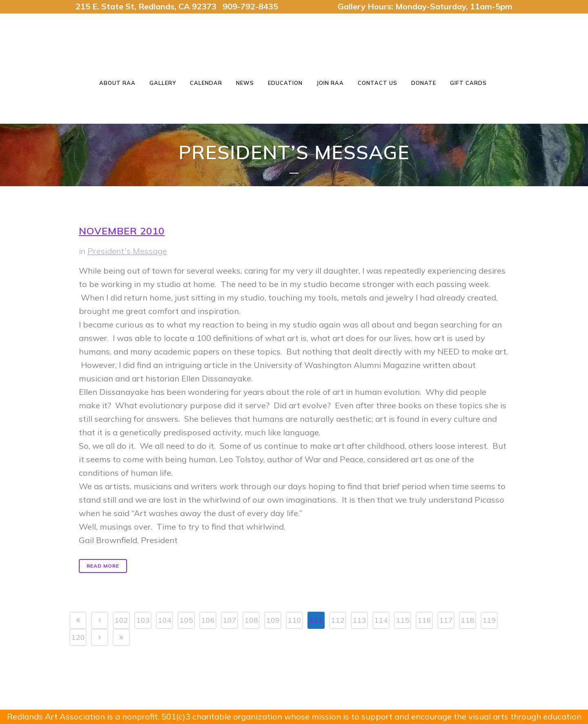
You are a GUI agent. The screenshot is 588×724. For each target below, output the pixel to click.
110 (295, 620)
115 (403, 620)
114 (381, 620)
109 (273, 620)
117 (446, 620)
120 (78, 637)
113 (360, 620)
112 (338, 620)
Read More (103, 566)
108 (251, 620)
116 (424, 620)
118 (468, 620)
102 (121, 620)
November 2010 (122, 231)
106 (208, 620)
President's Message (127, 251)
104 (165, 620)
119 (489, 620)
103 (143, 620)
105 (186, 620)
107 (230, 620)
